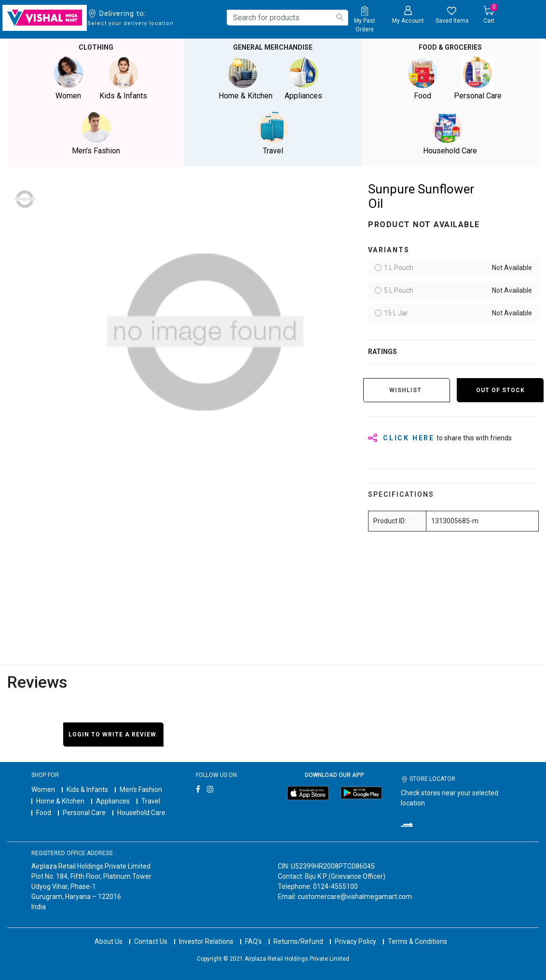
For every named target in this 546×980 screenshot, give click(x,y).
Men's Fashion (141, 789)
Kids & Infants (87, 789)
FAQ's (253, 941)
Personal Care (84, 813)
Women (43, 789)
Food (44, 813)
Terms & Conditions (417, 941)
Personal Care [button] (478, 78)
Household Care (141, 813)
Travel (151, 801)
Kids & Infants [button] (123, 78)
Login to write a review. (113, 735)
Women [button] (68, 78)
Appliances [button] (303, 78)
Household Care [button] (450, 133)
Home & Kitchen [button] (246, 78)
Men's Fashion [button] (96, 133)
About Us (109, 941)
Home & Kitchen (60, 801)
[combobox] (287, 18)
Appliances (113, 801)
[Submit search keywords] (340, 17)
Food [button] (423, 78)
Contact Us (151, 941)
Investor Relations (206, 941)
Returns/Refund (298, 941)
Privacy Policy (355, 941)
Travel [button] (273, 133)
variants (389, 250)
